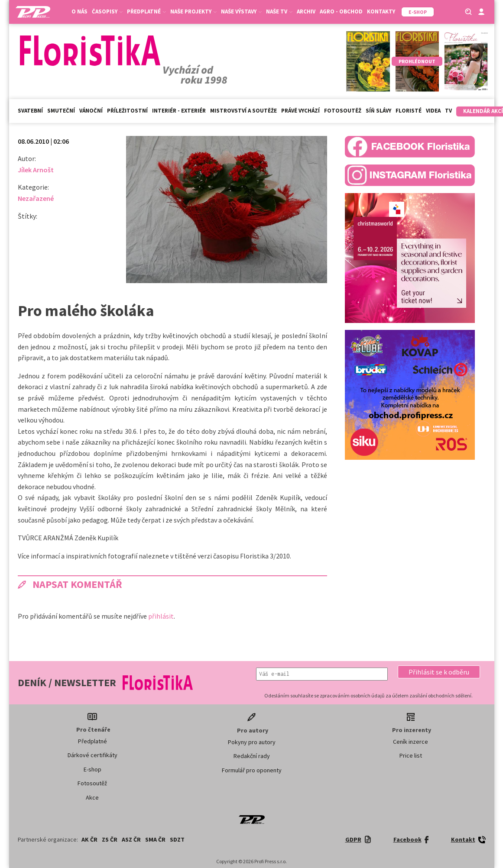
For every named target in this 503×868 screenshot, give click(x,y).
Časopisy (107, 11)
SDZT (177, 839)
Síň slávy (378, 111)
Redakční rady (252, 756)
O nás (80, 11)
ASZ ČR (131, 839)
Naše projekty (193, 11)
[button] (439, 672)
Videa (433, 111)
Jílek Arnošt (36, 170)
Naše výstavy (241, 11)
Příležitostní (127, 111)
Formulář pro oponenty (252, 770)
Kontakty (381, 11)
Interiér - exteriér (179, 111)
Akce (92, 797)
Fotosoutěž (343, 111)
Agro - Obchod (341, 11)
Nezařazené (36, 198)
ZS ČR (110, 839)
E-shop (92, 769)
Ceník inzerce (411, 742)
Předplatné (146, 11)
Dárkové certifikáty (92, 755)
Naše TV (279, 11)
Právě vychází (300, 111)
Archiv (306, 11)
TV (448, 111)
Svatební (30, 111)
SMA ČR (155, 839)
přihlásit (161, 616)
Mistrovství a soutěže (243, 111)
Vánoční (91, 111)
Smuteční (61, 111)
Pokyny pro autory (252, 742)
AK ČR (89, 839)
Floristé (409, 111)
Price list (411, 755)
